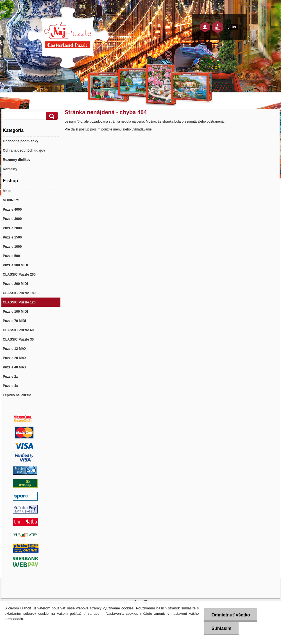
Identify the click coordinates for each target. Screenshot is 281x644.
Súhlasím (221, 628)
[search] (51, 116)
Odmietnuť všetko (231, 615)
